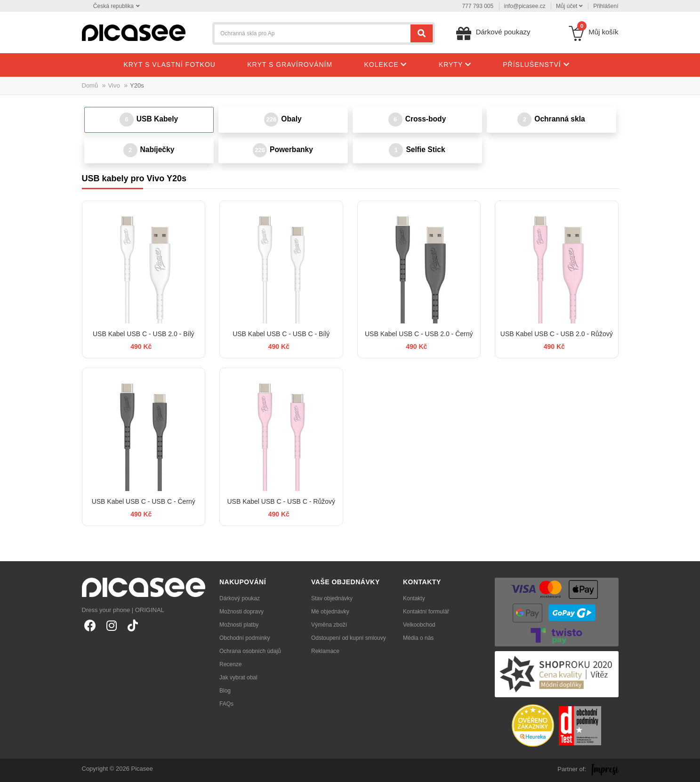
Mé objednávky (330, 612)
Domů (90, 85)
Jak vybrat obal (238, 677)
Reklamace (325, 651)
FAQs (226, 704)
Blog (225, 691)
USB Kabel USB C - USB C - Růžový (281, 501)
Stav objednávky (332, 598)
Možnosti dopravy (241, 612)
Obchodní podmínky (245, 638)
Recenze (230, 664)
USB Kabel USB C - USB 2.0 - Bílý (144, 334)
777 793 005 (478, 6)
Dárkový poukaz (240, 598)
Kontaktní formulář (426, 612)
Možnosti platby (239, 625)
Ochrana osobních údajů (250, 651)
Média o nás (418, 638)
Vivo (114, 85)
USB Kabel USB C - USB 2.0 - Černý (419, 334)
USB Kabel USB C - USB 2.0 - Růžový (557, 334)
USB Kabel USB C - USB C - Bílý (281, 334)
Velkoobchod (419, 625)
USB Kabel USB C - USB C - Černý (144, 501)
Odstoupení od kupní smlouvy (349, 638)
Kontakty (414, 598)
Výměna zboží (329, 625)
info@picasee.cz (525, 6)
